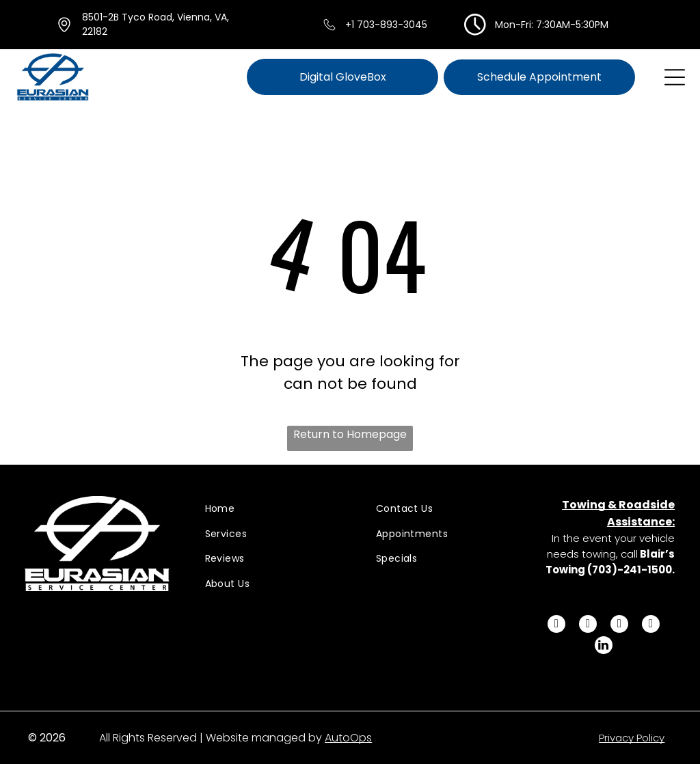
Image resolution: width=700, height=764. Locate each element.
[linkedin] (604, 647)
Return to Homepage (350, 434)
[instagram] (619, 626)
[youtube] (651, 626)
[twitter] (588, 626)
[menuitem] (273, 509)
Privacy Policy (632, 738)
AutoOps (348, 738)
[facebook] (556, 626)
